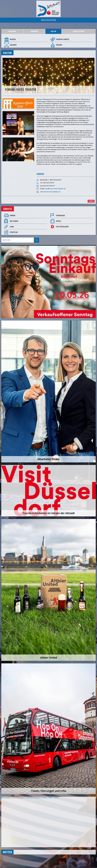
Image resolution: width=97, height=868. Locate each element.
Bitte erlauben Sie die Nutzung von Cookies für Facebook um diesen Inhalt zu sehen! (30, 798)
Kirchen (59, 45)
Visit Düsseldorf (62, 227)
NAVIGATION (48, 20)
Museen (13, 39)
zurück (91, 201)
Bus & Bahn (14, 221)
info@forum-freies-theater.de (55, 189)
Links (12, 227)
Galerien (13, 45)
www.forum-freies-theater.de (50, 192)
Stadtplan (14, 232)
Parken (13, 215)
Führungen (60, 215)
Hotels (59, 221)
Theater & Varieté (63, 39)
